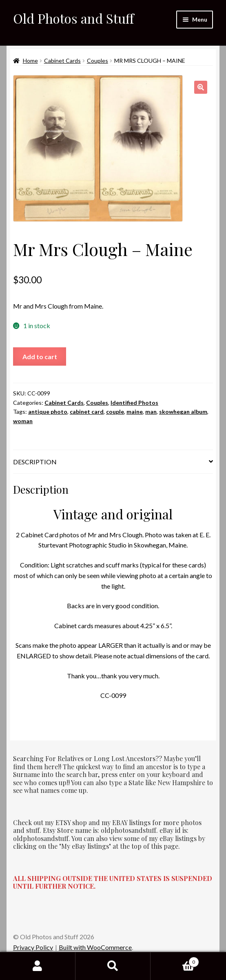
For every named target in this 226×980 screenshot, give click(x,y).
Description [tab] (35, 462)
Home (30, 61)
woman (23, 421)
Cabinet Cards (62, 61)
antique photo (48, 412)
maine (135, 412)
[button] (201, 87)
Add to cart (40, 356)
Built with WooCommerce (95, 947)
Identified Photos (134, 403)
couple (115, 412)
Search (113, 966)
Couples (97, 61)
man (151, 412)
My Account (38, 966)
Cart (175, 960)
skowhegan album (183, 412)
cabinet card (87, 412)
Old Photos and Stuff (73, 18)
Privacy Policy (33, 947)
